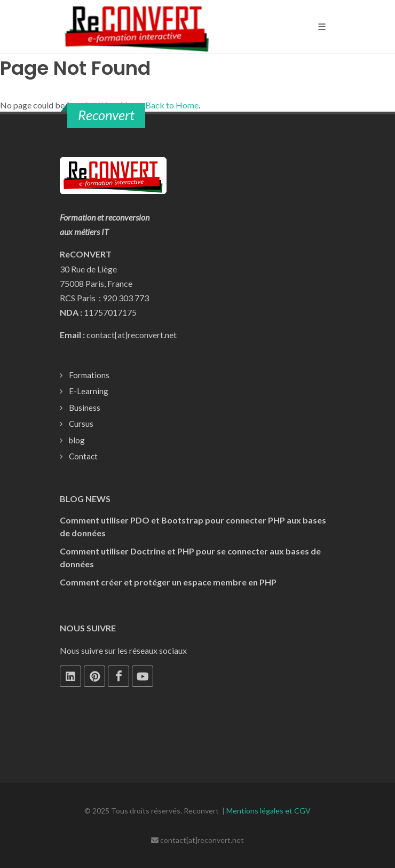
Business (85, 408)
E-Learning (89, 391)
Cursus (81, 424)
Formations (89, 375)
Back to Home (172, 105)
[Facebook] (118, 676)
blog (77, 440)
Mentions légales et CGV (268, 811)
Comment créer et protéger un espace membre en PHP (168, 582)
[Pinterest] (94, 676)
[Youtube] (143, 676)
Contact (83, 456)
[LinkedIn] (70, 676)
